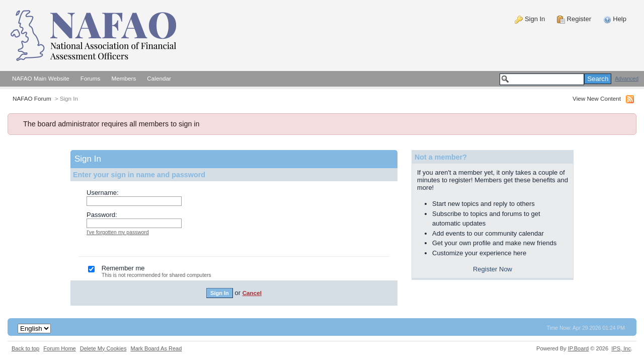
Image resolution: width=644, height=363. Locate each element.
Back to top (25, 348)
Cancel (252, 293)
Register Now (493, 269)
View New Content (597, 98)
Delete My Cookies (103, 348)
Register (574, 19)
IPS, (621, 348)
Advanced (627, 79)
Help (615, 19)
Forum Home (59, 348)
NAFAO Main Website (41, 78)
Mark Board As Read (156, 348)
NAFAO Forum (32, 98)
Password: (102, 215)
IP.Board (579, 348)
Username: (103, 193)
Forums (91, 78)
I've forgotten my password (118, 232)
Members (124, 78)
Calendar (159, 78)
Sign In (530, 19)
